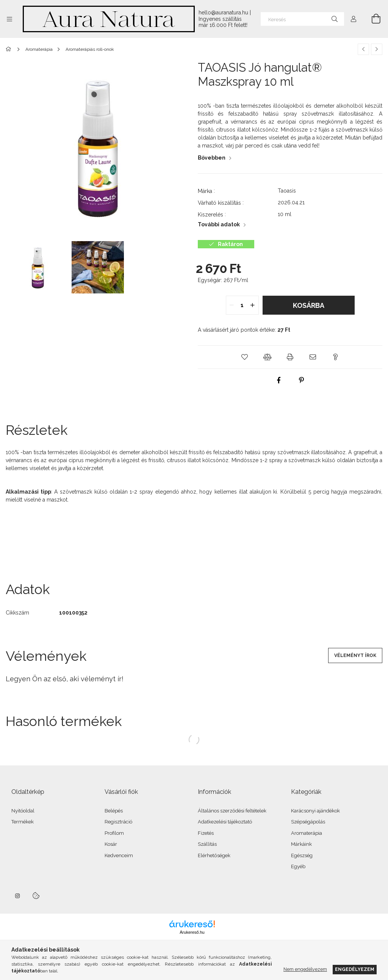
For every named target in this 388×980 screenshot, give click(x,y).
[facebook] (279, 380)
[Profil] (354, 19)
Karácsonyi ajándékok (315, 811)
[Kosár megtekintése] (372, 19)
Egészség (302, 855)
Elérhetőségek (214, 855)
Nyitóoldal (23, 811)
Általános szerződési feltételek (232, 811)
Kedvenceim (119, 855)
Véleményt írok (355, 655)
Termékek (23, 822)
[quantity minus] (232, 305)
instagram (18, 896)
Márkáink (301, 844)
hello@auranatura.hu (223, 13)
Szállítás (207, 844)
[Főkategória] (10, 49)
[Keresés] (302, 19)
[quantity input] (242, 305)
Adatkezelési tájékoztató (225, 822)
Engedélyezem (355, 969)
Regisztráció (118, 822)
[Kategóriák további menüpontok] (9, 19)
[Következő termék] (377, 49)
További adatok (219, 224)
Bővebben (212, 158)
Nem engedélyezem (305, 969)
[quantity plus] (253, 305)
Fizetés (206, 833)
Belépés (114, 811)
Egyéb (298, 866)
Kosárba (309, 305)
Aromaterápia (307, 833)
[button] (245, 357)
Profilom (114, 833)
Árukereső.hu (192, 932)
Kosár (111, 844)
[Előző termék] (363, 49)
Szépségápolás (308, 822)
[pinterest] (302, 380)
